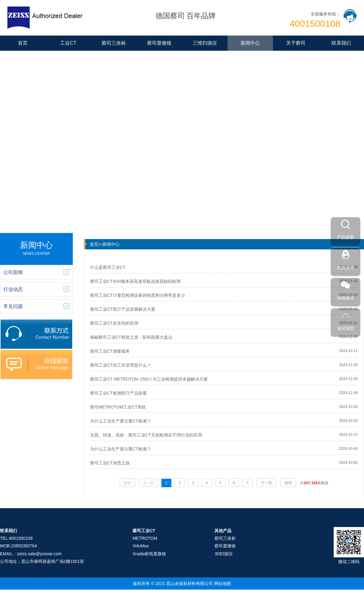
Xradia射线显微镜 (149, 554)
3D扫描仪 (224, 554)
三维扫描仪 (205, 43)
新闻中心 (250, 43)
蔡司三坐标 (114, 43)
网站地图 (223, 583)
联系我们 (341, 43)
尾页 (288, 483)
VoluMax (141, 546)
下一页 (266, 483)
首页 (23, 43)
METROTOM (145, 538)
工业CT (68, 43)
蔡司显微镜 (159, 43)
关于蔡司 (296, 43)
